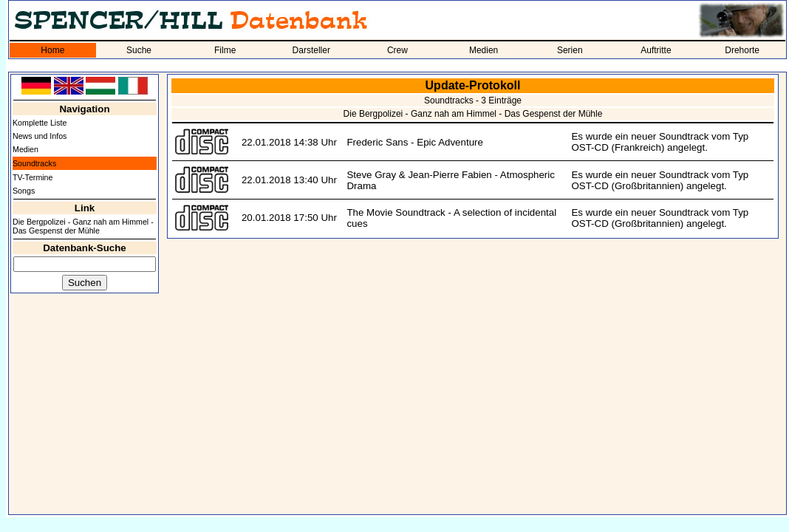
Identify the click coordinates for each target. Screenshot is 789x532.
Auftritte (656, 50)
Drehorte (742, 50)
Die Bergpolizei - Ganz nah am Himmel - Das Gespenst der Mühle (83, 226)
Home (52, 50)
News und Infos (40, 136)
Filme (225, 50)
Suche (139, 50)
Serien (570, 50)
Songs (24, 191)
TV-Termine (33, 177)
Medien (484, 50)
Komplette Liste (40, 123)
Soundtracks (34, 163)
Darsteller (311, 50)
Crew (397, 50)
